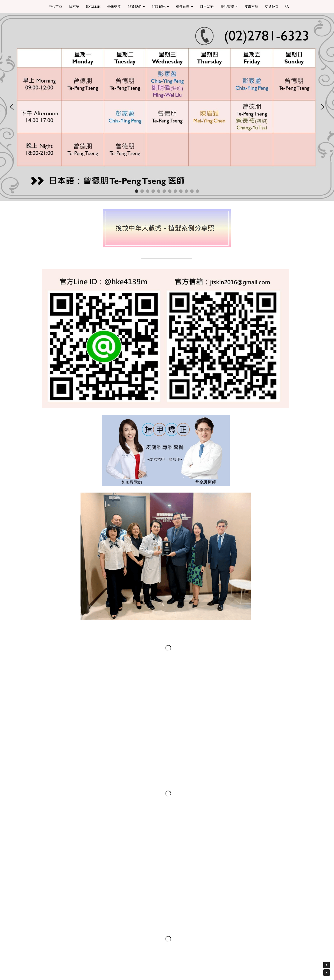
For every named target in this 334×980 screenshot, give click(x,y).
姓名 (48, 812)
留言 (48, 848)
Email (50, 824)
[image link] (167, 228)
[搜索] (287, 6)
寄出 (82, 879)
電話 (48, 836)
